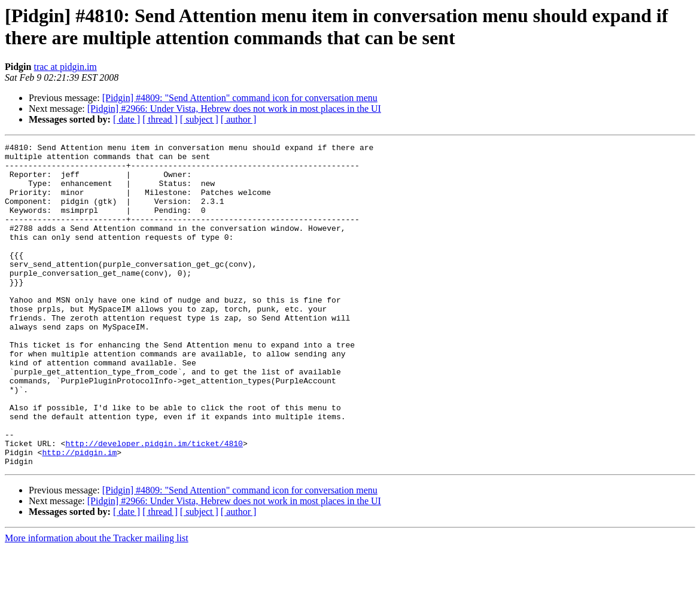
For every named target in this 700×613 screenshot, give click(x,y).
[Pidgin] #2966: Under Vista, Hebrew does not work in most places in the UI (234, 109)
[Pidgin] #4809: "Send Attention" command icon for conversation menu (240, 98)
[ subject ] (199, 119)
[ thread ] (160, 119)
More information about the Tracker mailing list (97, 603)
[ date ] (127, 119)
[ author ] (239, 119)
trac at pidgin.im (65, 67)
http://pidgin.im (79, 515)
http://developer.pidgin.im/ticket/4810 (154, 504)
